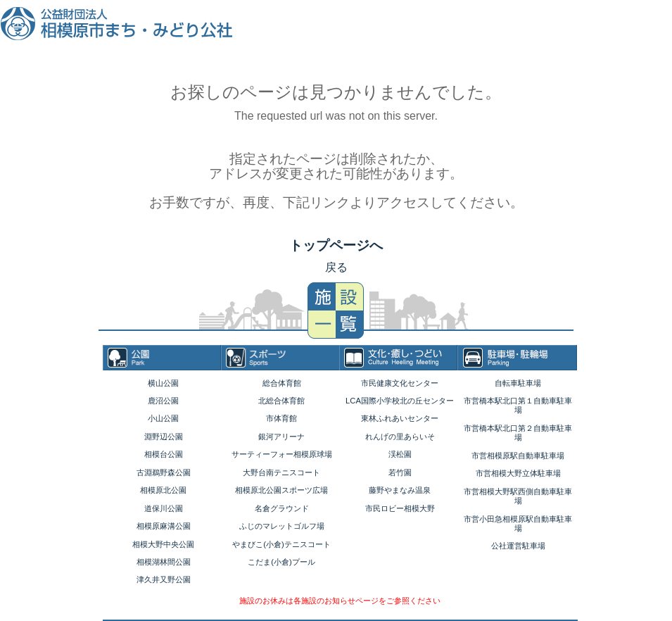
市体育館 (281, 418)
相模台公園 (164, 454)
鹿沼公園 (163, 401)
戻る (336, 267)
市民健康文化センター (400, 383)
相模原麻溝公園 (164, 526)
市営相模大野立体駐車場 (518, 473)
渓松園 (400, 454)
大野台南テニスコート (281, 472)
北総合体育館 (281, 401)
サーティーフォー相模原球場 (282, 454)
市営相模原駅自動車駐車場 (518, 456)
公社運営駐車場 (518, 546)
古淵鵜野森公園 (164, 472)
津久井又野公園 (164, 579)
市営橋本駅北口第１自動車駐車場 (518, 405)
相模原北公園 (163, 490)
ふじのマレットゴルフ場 (282, 526)
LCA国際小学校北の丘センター (400, 401)
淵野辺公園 (164, 437)
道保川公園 (164, 508)
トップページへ (336, 245)
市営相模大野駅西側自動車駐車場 (518, 496)
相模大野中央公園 (163, 544)
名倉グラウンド (282, 508)
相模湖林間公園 (164, 562)
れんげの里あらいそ (400, 437)
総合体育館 (282, 383)
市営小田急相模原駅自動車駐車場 (518, 523)
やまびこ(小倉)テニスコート (281, 544)
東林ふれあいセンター (400, 418)
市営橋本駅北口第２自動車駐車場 (518, 433)
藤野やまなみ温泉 (400, 490)
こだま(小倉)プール (281, 562)
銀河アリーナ (281, 437)
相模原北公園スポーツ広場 (281, 490)
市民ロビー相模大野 (400, 508)
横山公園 (163, 383)
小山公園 (163, 418)
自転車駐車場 (518, 383)
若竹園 (400, 472)
